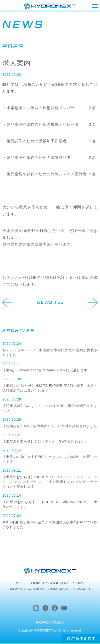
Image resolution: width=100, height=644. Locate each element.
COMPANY (58, 589)
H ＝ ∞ (21, 583)
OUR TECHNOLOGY (49, 583)
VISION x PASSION (27, 589)
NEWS (78, 583)
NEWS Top (50, 302)
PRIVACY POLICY (50, 622)
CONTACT (81, 639)
